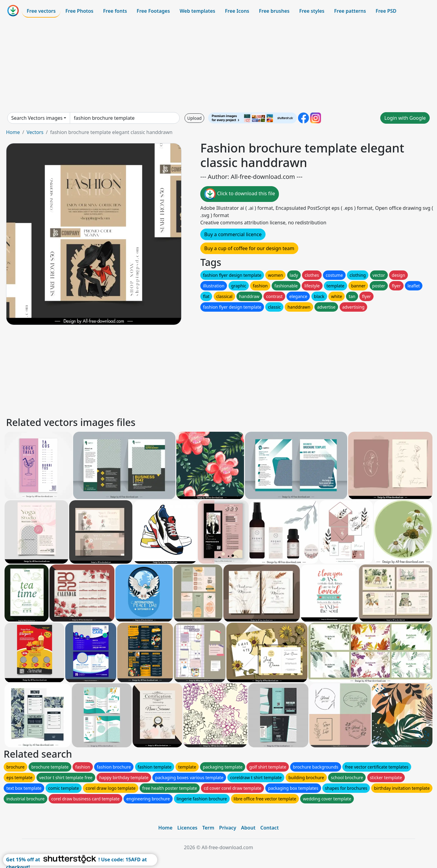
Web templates (197, 11)
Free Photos (79, 11)
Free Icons (237, 11)
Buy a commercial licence (233, 234)
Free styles (312, 11)
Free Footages (153, 11)
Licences (187, 828)
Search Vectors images (37, 118)
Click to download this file (240, 194)
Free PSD (386, 11)
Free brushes (274, 11)
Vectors (35, 132)
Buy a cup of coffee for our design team (249, 248)
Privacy (228, 828)
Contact (270, 828)
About (248, 828)
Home (13, 132)
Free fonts (115, 11)
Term (208, 828)
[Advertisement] (218, 65)
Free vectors (41, 11)
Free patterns (350, 11)
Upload (194, 118)
